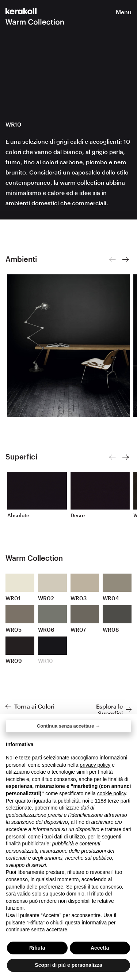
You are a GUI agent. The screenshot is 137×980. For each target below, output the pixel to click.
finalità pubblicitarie (28, 844)
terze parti (119, 801)
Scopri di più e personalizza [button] (68, 965)
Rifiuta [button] (37, 948)
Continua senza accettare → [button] (68, 726)
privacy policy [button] (95, 765)
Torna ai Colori (34, 706)
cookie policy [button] (112, 793)
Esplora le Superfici (109, 710)
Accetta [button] (100, 948)
